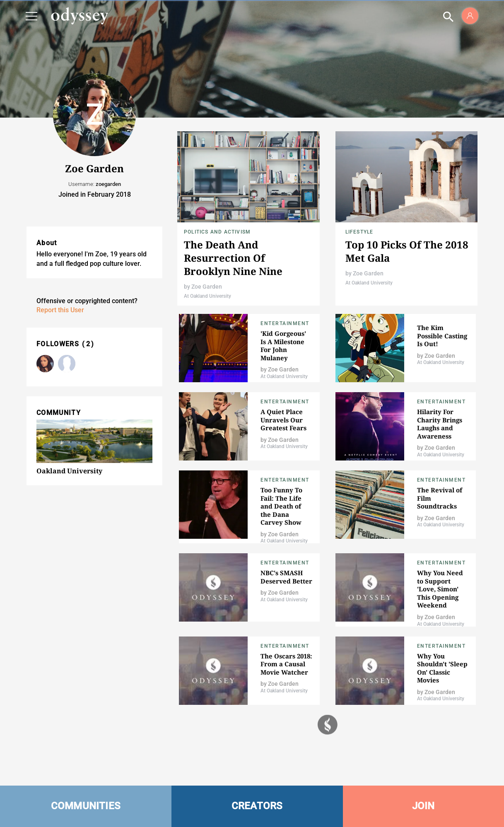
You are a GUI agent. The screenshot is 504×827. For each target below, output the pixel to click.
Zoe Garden (207, 287)
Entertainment (285, 323)
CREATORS (257, 806)
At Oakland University (207, 296)
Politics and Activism (217, 232)
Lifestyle (359, 232)
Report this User (60, 310)
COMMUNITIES (86, 806)
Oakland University (69, 471)
